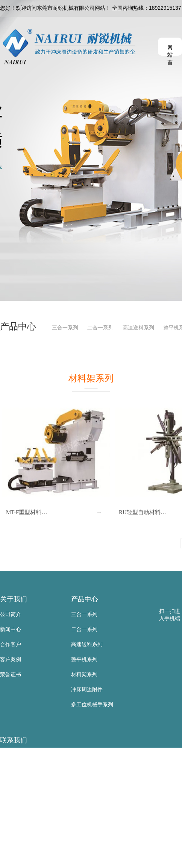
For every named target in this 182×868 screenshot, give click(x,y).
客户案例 (11, 659)
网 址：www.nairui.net (26, 845)
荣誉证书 (11, 674)
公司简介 (11, 614)
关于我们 (14, 599)
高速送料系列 (138, 328)
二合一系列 (100, 328)
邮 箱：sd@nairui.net (25, 830)
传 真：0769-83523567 (27, 815)
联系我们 (14, 740)
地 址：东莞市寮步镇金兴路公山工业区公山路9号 (58, 860)
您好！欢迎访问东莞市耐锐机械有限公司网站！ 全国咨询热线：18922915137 (91, 8)
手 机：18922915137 (25, 785)
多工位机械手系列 (92, 704)
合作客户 (11, 644)
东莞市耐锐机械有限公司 (29, 755)
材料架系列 (84, 674)
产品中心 (85, 599)
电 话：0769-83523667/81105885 (39, 800)
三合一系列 (65, 328)
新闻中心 (11, 629)
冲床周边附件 (87, 689)
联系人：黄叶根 (18, 770)
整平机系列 (84, 659)
